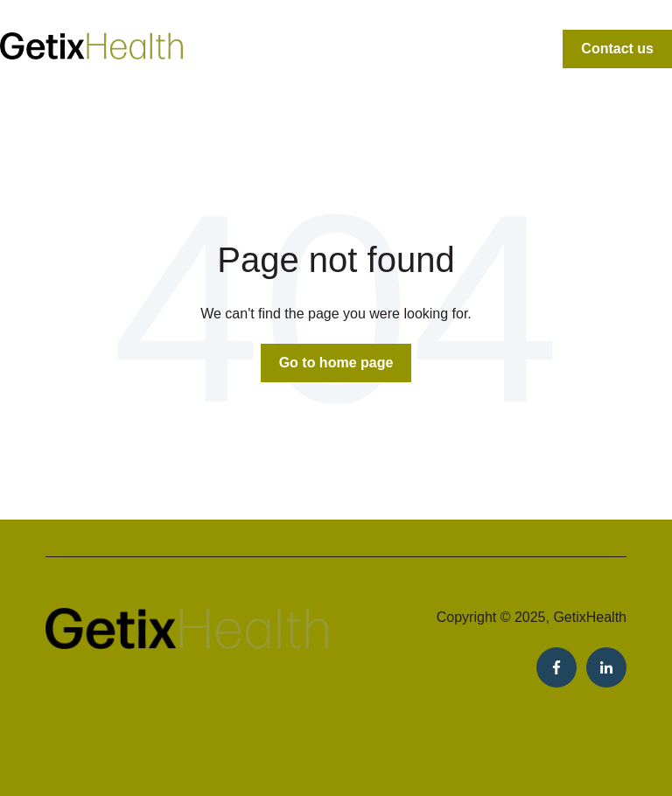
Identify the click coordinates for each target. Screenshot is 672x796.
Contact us (617, 49)
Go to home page (336, 363)
